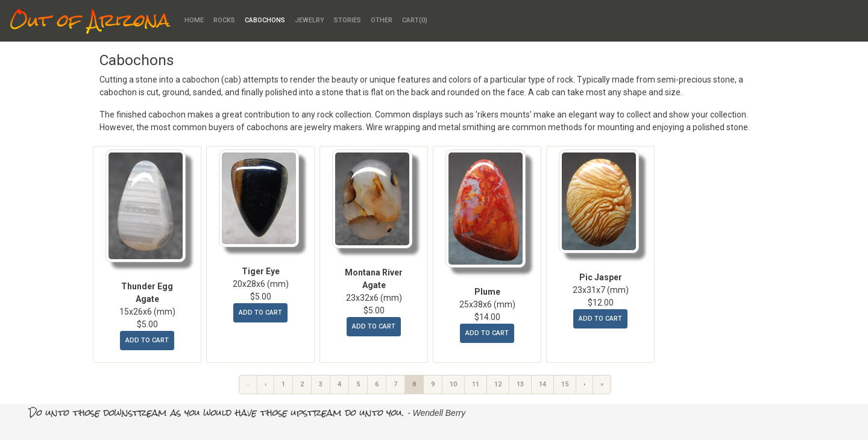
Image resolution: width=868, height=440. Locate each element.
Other (382, 20)
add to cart (147, 340)
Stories (348, 20)
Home (194, 20)
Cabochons (265, 20)
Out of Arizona (90, 21)
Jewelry (310, 20)
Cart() (415, 20)
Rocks (224, 20)
